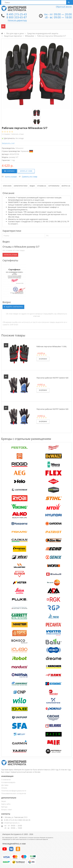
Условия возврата (8, 782)
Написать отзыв (17, 134)
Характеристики (21, 186)
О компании (6, 780)
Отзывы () (42, 186)
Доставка (5, 785)
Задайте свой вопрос (13, 307)
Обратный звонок (64, 7)
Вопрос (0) (66, 186)
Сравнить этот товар (30, 177)
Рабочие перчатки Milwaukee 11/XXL (52, 346)
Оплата (4, 788)
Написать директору (17, 20)
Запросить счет (8, 143)
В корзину (9, 171)
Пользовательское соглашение (14, 793)
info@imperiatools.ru (12, 823)
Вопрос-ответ (7, 810)
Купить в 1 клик (26, 171)
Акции (4, 801)
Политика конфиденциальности (14, 791)
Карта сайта (6, 804)
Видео (32, 186)
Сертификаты (54, 186)
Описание (7, 186)
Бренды (4, 807)
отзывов (6, 134)
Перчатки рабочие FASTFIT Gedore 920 (52, 378)
